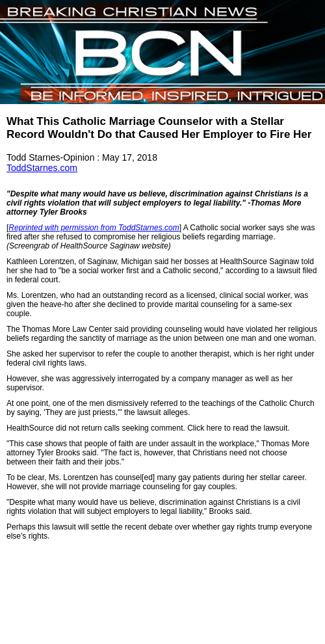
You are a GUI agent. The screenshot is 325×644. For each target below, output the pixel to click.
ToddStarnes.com (42, 168)
